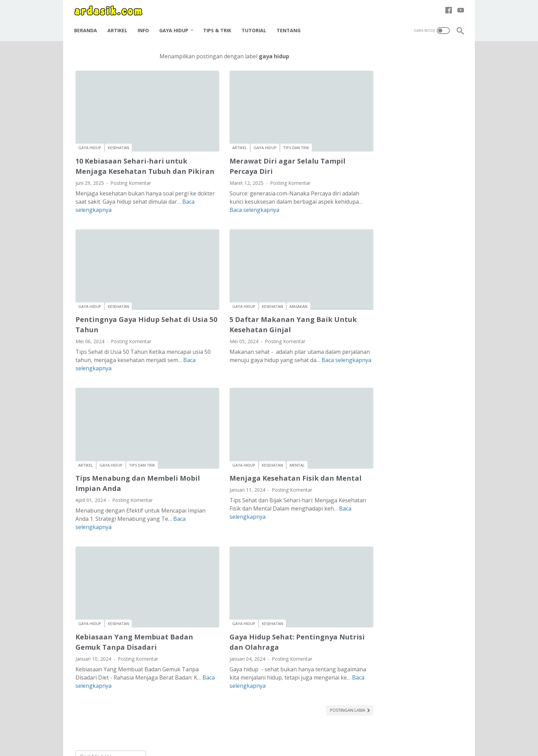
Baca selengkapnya (100, 207)
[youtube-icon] (459, 8)
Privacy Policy (263, 731)
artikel (220, 135)
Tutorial (255, 27)
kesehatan (118, 135)
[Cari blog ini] (395, 57)
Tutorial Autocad (388, 692)
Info (145, 27)
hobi (400, 125)
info (417, 125)
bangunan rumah (403, 112)
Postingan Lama (310, 675)
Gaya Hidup (175, 27)
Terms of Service (305, 731)
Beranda (87, 27)
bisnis (437, 112)
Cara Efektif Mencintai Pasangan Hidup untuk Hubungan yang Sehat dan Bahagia (411, 284)
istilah (436, 125)
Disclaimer (228, 731)
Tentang (290, 27)
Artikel (119, 27)
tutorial (428, 150)
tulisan (404, 150)
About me (198, 731)
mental (278, 441)
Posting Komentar (131, 180)
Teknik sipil (381, 681)
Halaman (341, 731)
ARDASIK (279, 746)
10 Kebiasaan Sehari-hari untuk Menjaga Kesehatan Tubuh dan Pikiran (131, 158)
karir (368, 137)
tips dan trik (277, 135)
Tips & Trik (219, 27)
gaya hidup (90, 135)
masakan (279, 293)
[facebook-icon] (447, 8)
